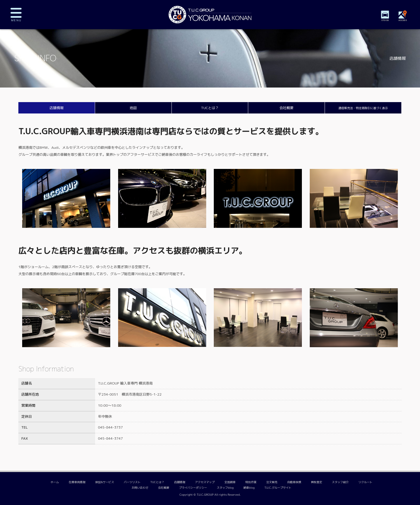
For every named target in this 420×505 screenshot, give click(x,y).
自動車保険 (294, 482)
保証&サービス (104, 482)
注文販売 (272, 482)
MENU (20, 15)
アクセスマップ (205, 482)
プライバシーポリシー (193, 488)
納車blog (249, 488)
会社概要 (286, 108)
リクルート (365, 482)
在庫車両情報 (77, 482)
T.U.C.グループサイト (278, 488)
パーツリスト (132, 482)
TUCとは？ (210, 108)
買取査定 (316, 482)
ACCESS (402, 20)
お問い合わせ (140, 488)
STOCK (385, 20)
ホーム (55, 482)
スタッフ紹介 (340, 482)
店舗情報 (57, 108)
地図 (133, 108)
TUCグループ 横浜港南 (210, 15)
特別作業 (251, 482)
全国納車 (230, 482)
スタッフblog (225, 488)
